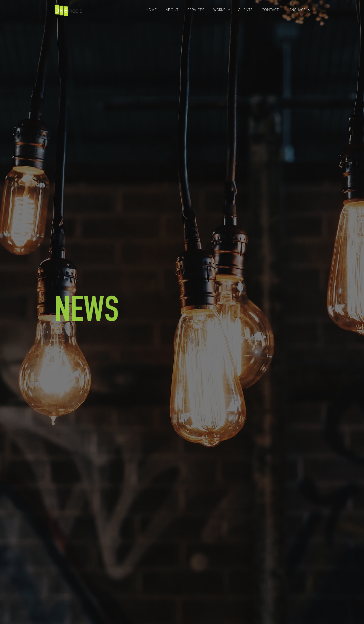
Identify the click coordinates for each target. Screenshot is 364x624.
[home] (69, 9)
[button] (219, 10)
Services (196, 10)
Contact (270, 10)
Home (151, 10)
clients (245, 10)
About (172, 10)
